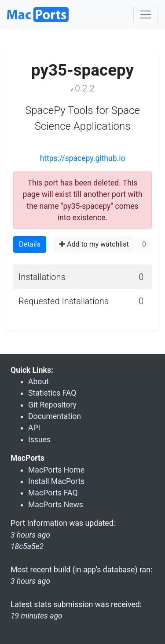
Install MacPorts (56, 481)
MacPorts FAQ (53, 493)
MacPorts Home (56, 470)
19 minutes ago (37, 616)
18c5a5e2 (27, 546)
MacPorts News (56, 505)
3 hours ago (30, 581)
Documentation (55, 416)
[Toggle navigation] (146, 15)
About (38, 382)
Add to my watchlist (94, 244)
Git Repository (52, 405)
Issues (39, 440)
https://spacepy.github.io (82, 158)
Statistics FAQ (52, 393)
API (34, 428)
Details (30, 244)
